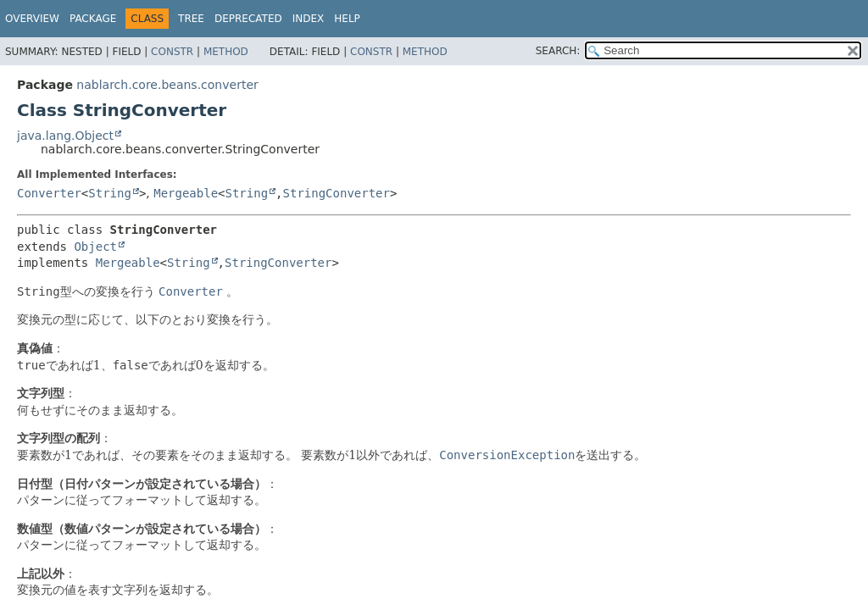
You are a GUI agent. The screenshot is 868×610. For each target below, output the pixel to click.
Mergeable (186, 193)
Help (347, 19)
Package (93, 19)
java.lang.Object (65, 136)
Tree (191, 19)
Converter (49, 193)
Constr (172, 52)
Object (95, 247)
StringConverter (337, 193)
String (110, 193)
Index (309, 19)
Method (226, 52)
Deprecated (248, 19)
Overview (32, 19)
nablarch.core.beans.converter (167, 85)
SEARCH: (558, 51)
